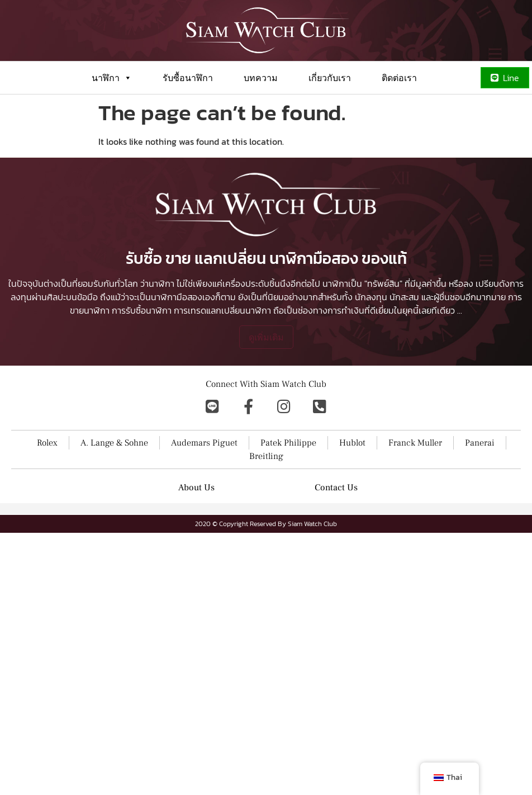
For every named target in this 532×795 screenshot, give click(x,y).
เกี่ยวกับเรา (330, 78)
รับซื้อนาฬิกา (188, 78)
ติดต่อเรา (399, 78)
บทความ (261, 78)
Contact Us (336, 488)
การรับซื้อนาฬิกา (142, 310)
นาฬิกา (112, 78)
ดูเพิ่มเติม (266, 337)
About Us (196, 488)
